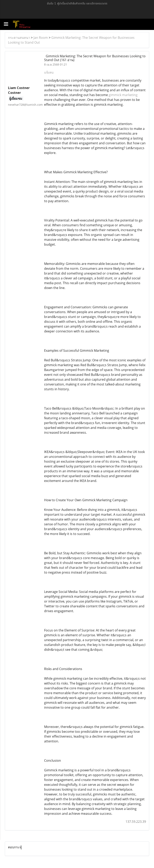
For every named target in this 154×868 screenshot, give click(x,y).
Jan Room (41, 38)
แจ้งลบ (49, 72)
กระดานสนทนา (19, 38)
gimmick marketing (123, 95)
